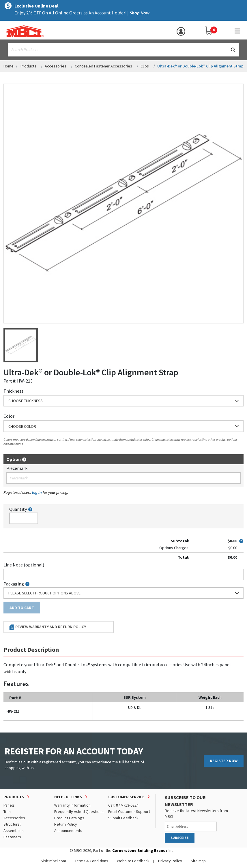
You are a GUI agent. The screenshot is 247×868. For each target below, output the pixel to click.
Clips (145, 66)
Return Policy (66, 824)
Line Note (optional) (24, 565)
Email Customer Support (129, 811)
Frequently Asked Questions (79, 811)
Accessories (56, 66)
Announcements (68, 831)
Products (28, 66)
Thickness (13, 391)
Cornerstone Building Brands (140, 850)
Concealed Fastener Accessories (103, 66)
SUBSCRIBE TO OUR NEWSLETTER (185, 801)
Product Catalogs (69, 818)
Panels (9, 805)
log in (37, 492)
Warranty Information (72, 805)
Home (9, 66)
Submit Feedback (123, 818)
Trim (7, 811)
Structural (12, 824)
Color (9, 416)
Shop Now (140, 13)
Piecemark (17, 468)
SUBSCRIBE (180, 838)
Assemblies (14, 831)
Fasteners (12, 837)
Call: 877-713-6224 (123, 805)
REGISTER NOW (224, 761)
